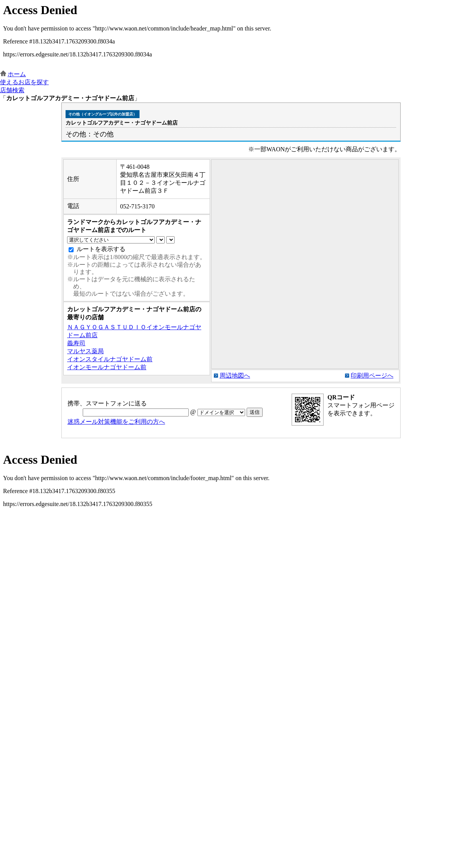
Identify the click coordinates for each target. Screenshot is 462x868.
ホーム (17, 74)
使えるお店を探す (24, 82)
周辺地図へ (235, 376)
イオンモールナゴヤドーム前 (107, 367)
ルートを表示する (101, 249)
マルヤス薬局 (85, 351)
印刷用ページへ (372, 376)
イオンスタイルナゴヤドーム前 (110, 359)
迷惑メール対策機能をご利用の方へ (116, 422)
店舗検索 (12, 90)
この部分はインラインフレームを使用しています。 (231, 35)
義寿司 (76, 343)
